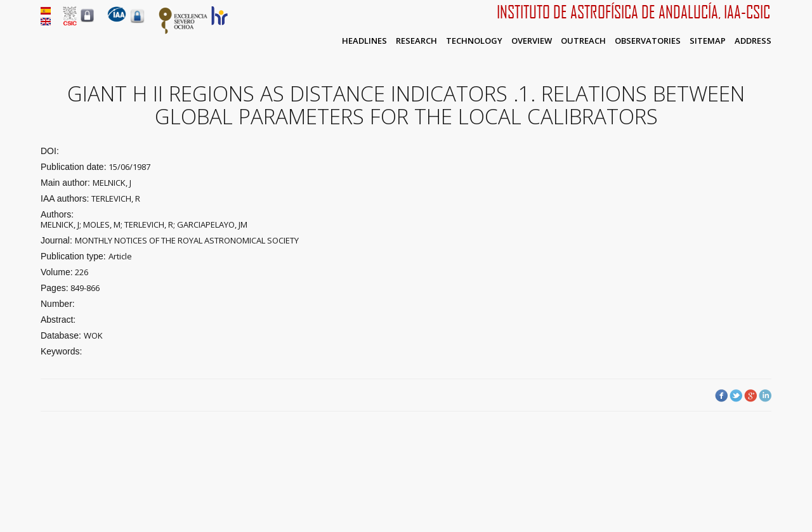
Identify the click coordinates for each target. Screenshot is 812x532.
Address (753, 41)
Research (416, 41)
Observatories (648, 41)
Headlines (364, 41)
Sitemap (708, 41)
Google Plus (750, 396)
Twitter (736, 396)
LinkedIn (765, 396)
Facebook (721, 396)
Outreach (583, 41)
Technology (474, 41)
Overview (532, 41)
